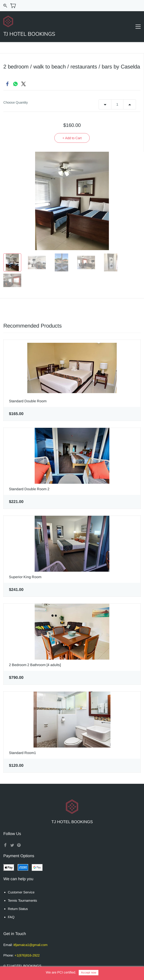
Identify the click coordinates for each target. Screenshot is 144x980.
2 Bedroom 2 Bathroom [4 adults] (35, 665)
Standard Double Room (28, 401)
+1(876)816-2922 (27, 955)
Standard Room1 (22, 753)
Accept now (89, 973)
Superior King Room (25, 577)
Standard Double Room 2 (29, 489)
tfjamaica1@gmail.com (31, 945)
